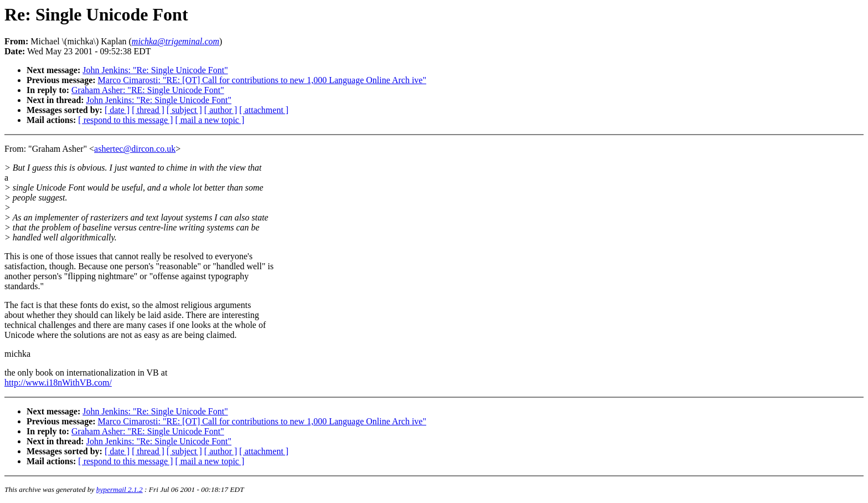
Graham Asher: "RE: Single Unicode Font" (148, 90)
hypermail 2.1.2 (120, 489)
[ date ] (117, 110)
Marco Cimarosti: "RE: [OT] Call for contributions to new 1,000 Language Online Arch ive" (262, 80)
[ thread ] (148, 110)
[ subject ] (184, 110)
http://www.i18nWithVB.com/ (58, 383)
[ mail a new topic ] (210, 120)
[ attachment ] (264, 110)
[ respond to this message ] (125, 120)
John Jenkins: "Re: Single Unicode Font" (155, 70)
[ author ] (221, 110)
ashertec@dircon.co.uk (135, 149)
